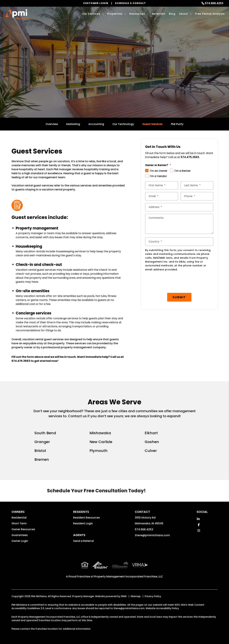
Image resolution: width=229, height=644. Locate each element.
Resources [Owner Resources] (137, 14)
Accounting (96, 124)
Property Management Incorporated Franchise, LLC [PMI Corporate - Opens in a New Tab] (129, 576)
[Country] (179, 242)
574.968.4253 (214, 3)
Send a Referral (83, 541)
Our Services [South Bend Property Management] (91, 14)
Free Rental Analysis (210, 14)
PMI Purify (177, 124)
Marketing (73, 124)
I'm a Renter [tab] (183, 171)
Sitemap (136, 596)
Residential (19, 518)
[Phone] (197, 196)
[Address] (179, 207)
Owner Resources (23, 529)
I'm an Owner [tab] (159, 171)
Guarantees (20, 535)
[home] (17, 14)
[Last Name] (197, 185)
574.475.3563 (21, 361)
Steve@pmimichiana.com (152, 535)
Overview (52, 124)
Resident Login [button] (83, 523)
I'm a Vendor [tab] (158, 176)
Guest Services (152, 124)
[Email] (162, 196)
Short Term (19, 523)
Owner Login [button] (20, 541)
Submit (181, 280)
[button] (198, 519)
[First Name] (162, 185)
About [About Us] (184, 14)
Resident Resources (87, 518)
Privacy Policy (153, 596)
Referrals (159, 14)
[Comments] (179, 224)
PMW (124, 596)
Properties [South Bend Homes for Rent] (115, 14)
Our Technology (123, 124)
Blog (172, 14)
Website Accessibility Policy (162, 608)
